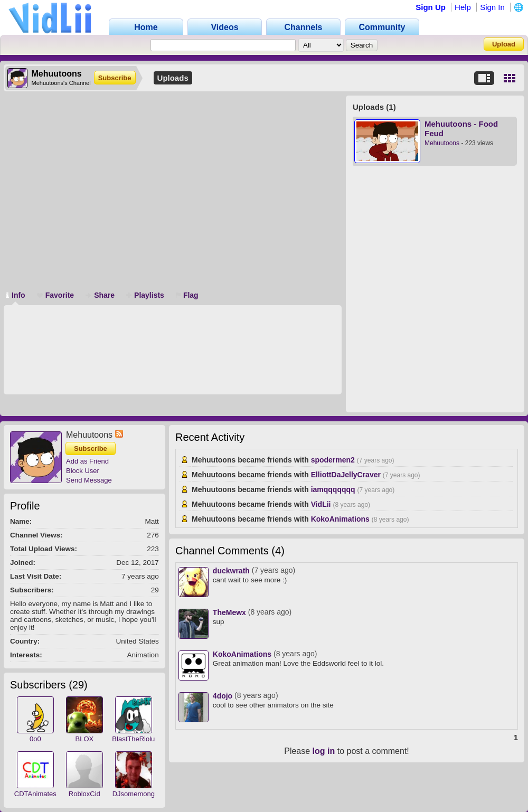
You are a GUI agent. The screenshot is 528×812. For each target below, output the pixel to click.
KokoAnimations (340, 519)
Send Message (89, 480)
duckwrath (231, 571)
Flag (187, 295)
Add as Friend (87, 461)
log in (324, 751)
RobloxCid (84, 794)
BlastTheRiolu (133, 739)
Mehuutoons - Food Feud (461, 129)
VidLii (321, 504)
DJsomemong (134, 794)
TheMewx (229, 612)
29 (78, 685)
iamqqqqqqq (333, 489)
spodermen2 (333, 460)
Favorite (55, 295)
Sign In (492, 7)
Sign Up (431, 7)
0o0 (35, 739)
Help (463, 7)
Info (16, 295)
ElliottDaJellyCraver (346, 475)
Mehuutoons (442, 143)
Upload (504, 44)
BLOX (84, 739)
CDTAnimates (35, 794)
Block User (83, 471)
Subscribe (115, 78)
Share (100, 295)
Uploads (173, 78)
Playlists (145, 295)
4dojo (223, 696)
